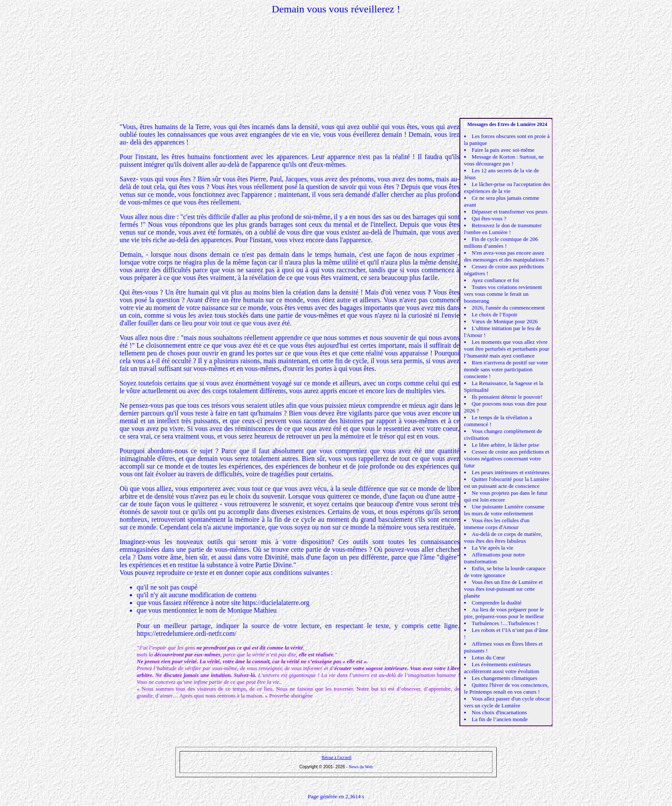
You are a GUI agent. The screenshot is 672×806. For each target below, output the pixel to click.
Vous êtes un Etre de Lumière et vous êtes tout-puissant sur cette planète (504, 589)
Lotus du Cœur (489, 657)
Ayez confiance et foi (495, 280)
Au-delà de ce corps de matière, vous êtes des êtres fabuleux (503, 537)
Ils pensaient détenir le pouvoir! (507, 397)
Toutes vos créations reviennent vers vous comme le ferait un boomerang (503, 294)
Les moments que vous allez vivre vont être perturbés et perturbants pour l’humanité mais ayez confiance (507, 349)
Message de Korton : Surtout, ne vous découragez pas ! (504, 160)
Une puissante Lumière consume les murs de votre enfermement (504, 510)
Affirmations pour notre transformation (495, 558)
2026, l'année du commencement (508, 308)
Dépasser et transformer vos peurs (510, 212)
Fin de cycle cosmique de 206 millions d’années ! (501, 242)
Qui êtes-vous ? (489, 218)
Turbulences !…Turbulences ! (505, 623)
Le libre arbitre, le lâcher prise (505, 445)
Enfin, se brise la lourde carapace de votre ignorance (505, 572)
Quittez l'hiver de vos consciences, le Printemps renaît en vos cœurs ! (507, 688)
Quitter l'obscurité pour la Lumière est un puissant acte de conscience (507, 483)
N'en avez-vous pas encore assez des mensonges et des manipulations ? (507, 256)
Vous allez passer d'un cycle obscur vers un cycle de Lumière (507, 702)
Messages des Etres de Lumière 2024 (507, 124)
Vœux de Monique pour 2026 (505, 321)
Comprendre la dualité (497, 603)
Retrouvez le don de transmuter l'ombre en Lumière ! (503, 229)
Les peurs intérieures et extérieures (511, 472)
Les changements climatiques (505, 678)
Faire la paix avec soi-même (503, 150)
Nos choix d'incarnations (499, 712)
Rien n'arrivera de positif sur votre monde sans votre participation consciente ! (506, 369)
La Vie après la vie (493, 548)
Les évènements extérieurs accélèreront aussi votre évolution (502, 668)
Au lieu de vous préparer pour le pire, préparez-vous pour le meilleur (504, 613)
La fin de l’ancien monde (500, 719)
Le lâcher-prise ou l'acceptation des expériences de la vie (507, 188)
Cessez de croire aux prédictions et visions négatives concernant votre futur (507, 459)
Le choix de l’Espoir (495, 314)
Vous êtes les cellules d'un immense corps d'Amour (497, 524)
